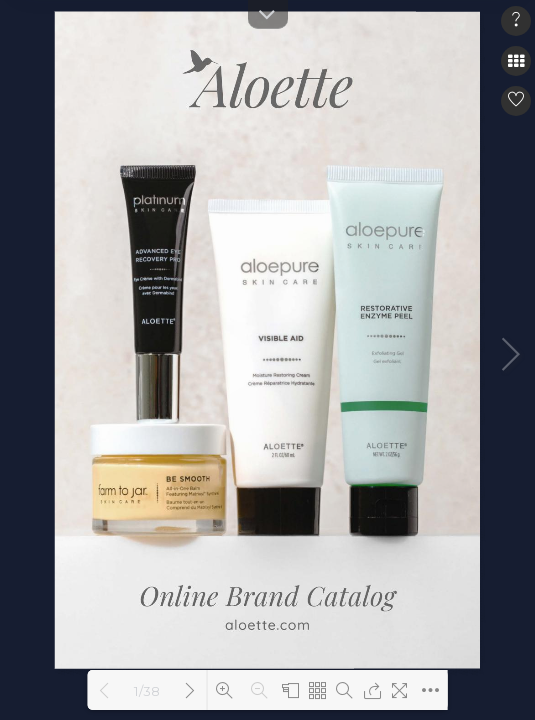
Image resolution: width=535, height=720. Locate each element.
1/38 (147, 691)
